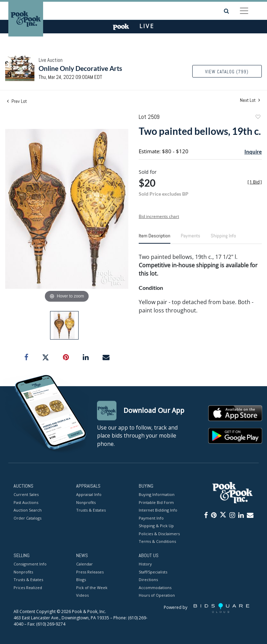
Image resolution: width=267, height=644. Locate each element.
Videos (82, 596)
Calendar (84, 564)
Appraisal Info (89, 495)
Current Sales (26, 495)
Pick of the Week (92, 588)
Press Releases (90, 572)
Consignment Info (30, 564)
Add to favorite (258, 118)
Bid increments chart (159, 216)
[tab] (155, 238)
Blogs (81, 580)
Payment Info (151, 518)
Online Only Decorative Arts (80, 68)
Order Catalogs (27, 518)
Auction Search (28, 510)
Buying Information (157, 495)
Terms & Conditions (157, 542)
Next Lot (250, 100)
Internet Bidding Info (158, 510)
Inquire (253, 152)
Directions (148, 580)
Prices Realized (28, 588)
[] (255, 182)
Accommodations (155, 588)
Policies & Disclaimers (159, 534)
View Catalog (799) (227, 72)
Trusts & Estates (91, 510)
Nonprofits (86, 502)
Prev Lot (17, 101)
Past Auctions (26, 502)
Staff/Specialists (153, 572)
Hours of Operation (157, 596)
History (145, 564)
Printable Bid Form (156, 502)
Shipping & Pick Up (156, 526)
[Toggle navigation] (244, 11)
